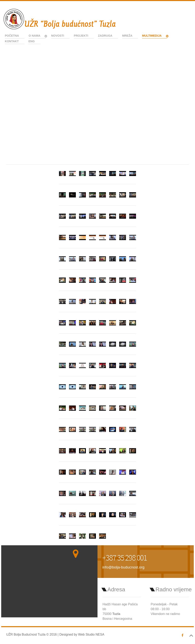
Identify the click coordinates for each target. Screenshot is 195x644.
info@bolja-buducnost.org (123, 567)
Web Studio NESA (91, 634)
